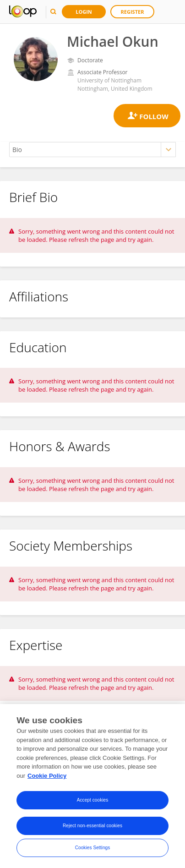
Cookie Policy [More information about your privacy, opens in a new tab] (47, 778)
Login (84, 12)
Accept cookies (93, 802)
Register (133, 12)
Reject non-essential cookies (92, 828)
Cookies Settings (93, 850)
